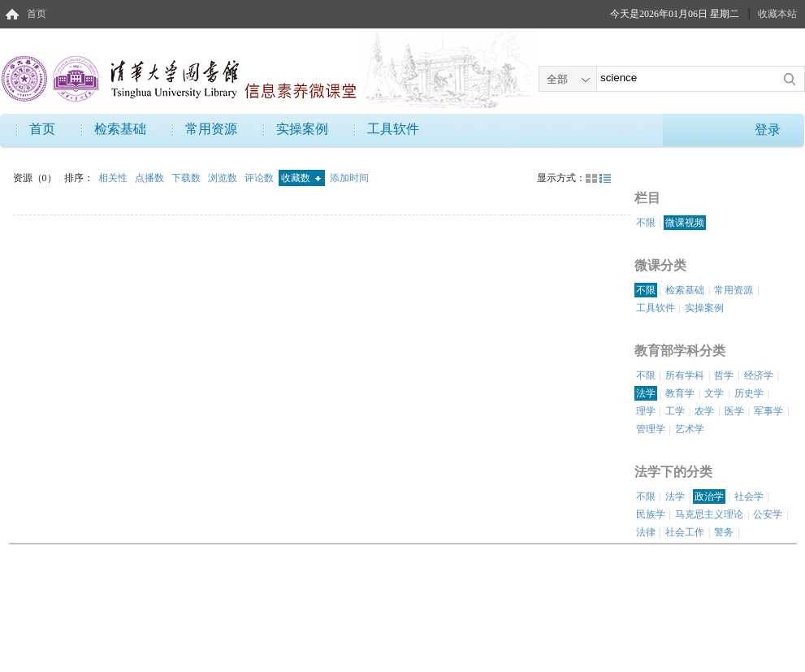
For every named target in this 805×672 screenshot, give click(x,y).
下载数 (187, 178)
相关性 (114, 178)
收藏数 (301, 178)
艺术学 (690, 429)
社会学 (749, 496)
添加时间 (349, 178)
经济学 (759, 375)
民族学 (651, 514)
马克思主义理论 (709, 514)
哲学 (724, 375)
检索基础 (120, 129)
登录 (768, 130)
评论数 (260, 178)
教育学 (680, 393)
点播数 (151, 178)
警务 (724, 532)
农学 (704, 411)
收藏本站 (777, 14)
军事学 (768, 411)
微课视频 (685, 223)
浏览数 (224, 178)
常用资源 (211, 129)
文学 (714, 393)
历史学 (749, 393)
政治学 (709, 496)
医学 (734, 411)
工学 (675, 411)
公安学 (768, 514)
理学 (646, 411)
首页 (37, 14)
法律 (646, 532)
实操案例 (302, 129)
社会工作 (685, 532)
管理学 (651, 429)
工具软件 (393, 129)
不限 (646, 223)
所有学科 (685, 375)
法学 (646, 393)
